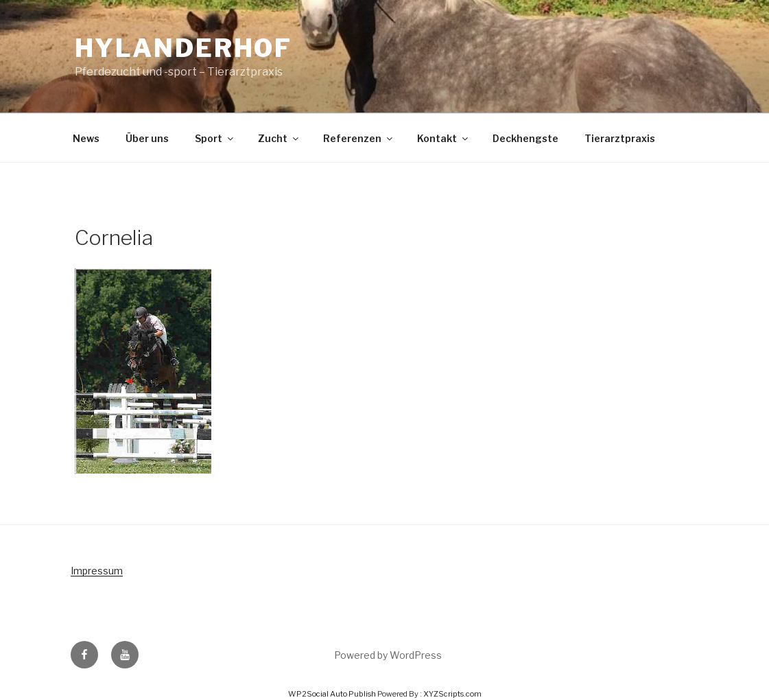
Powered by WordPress (388, 655)
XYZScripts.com (452, 694)
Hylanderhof (184, 48)
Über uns (147, 138)
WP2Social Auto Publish (332, 694)
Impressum (97, 571)
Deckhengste (525, 138)
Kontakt (443, 138)
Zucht (279, 138)
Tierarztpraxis (620, 138)
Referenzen (359, 138)
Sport (215, 138)
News (86, 138)
